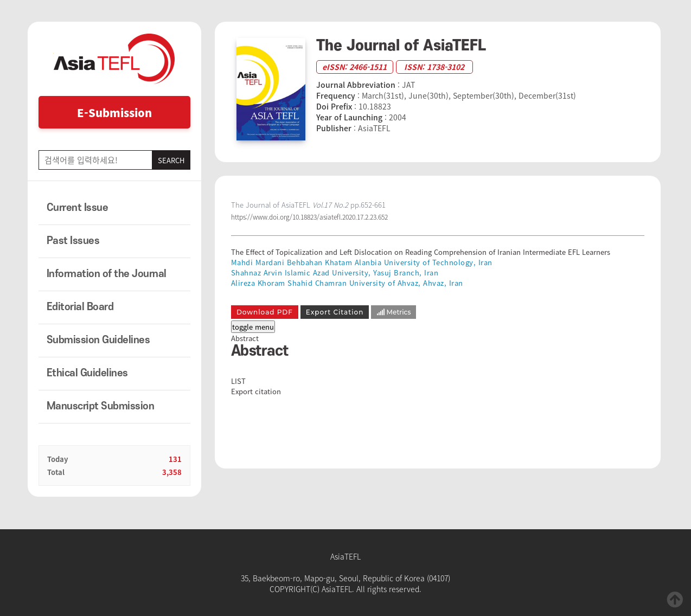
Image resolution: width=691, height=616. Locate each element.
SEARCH (171, 160)
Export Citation (335, 312)
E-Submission (114, 113)
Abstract (245, 338)
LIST (238, 381)
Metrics (394, 312)
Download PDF (265, 312)
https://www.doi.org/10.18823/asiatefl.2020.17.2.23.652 (309, 217)
